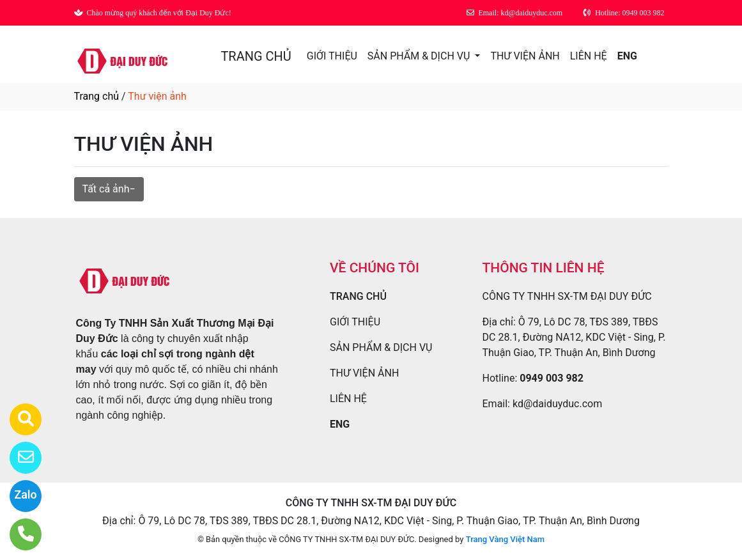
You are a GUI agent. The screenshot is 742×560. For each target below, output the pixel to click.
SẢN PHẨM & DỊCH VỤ (420, 56)
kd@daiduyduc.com (557, 404)
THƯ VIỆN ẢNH (525, 56)
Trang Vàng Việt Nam (505, 539)
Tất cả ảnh (106, 189)
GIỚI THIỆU (332, 56)
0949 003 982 (552, 378)
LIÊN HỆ (589, 56)
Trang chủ (97, 96)
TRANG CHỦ (256, 56)
